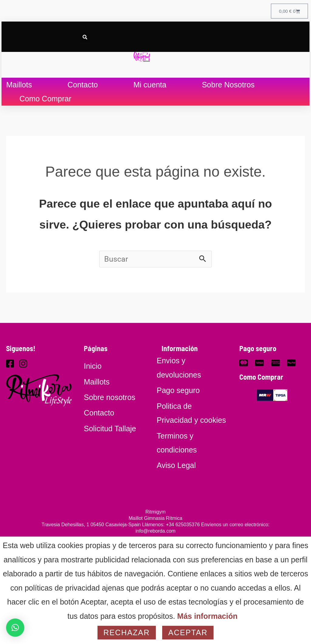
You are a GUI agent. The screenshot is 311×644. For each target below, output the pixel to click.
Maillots (19, 85)
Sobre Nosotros (228, 85)
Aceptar (188, 632)
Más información (207, 616)
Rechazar (127, 632)
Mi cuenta (150, 85)
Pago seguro (258, 348)
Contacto (83, 85)
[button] (85, 37)
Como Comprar (45, 99)
